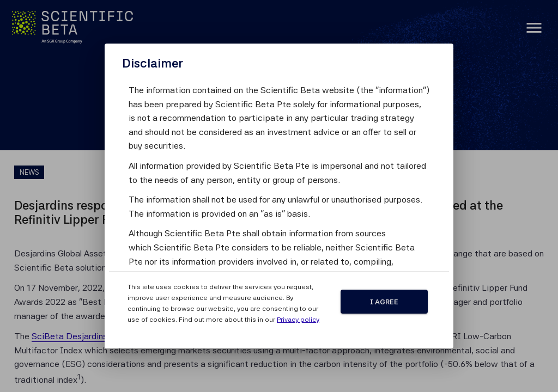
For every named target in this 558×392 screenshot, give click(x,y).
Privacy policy (298, 320)
